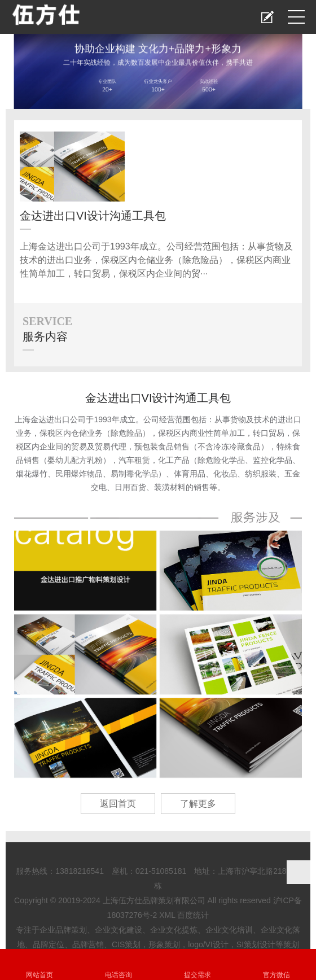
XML (167, 915)
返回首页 (118, 804)
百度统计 (193, 915)
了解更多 (198, 804)
